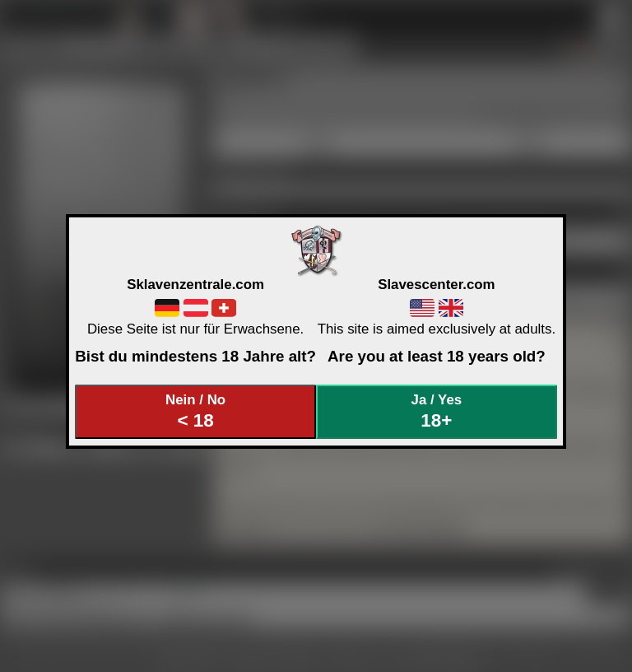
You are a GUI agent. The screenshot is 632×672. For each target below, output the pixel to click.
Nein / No (196, 411)
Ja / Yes (437, 411)
